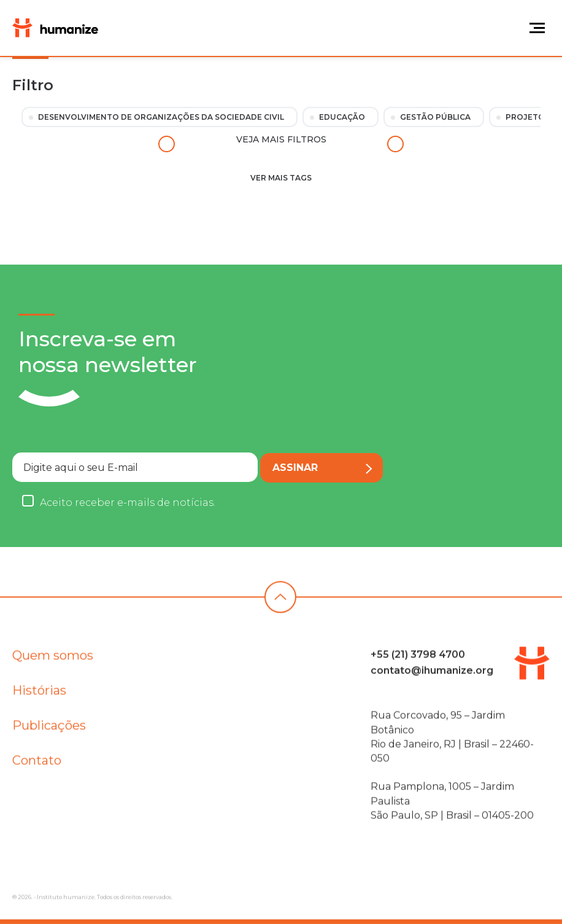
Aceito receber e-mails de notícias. (128, 503)
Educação (342, 117)
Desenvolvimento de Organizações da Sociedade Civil (161, 117)
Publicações (49, 730)
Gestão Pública (435, 117)
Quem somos (53, 660)
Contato (37, 765)
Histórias (39, 695)
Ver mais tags (281, 178)
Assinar (322, 468)
